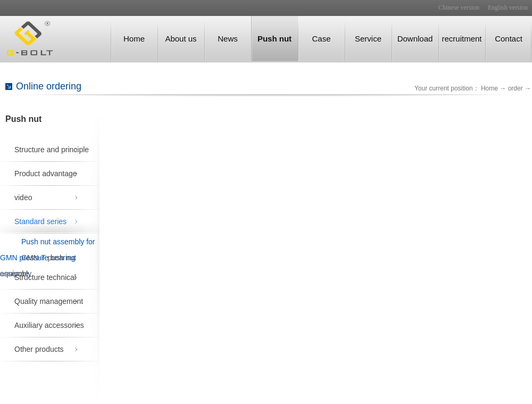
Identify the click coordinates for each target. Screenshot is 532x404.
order (516, 88)
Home (134, 39)
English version (508, 7)
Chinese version (459, 7)
